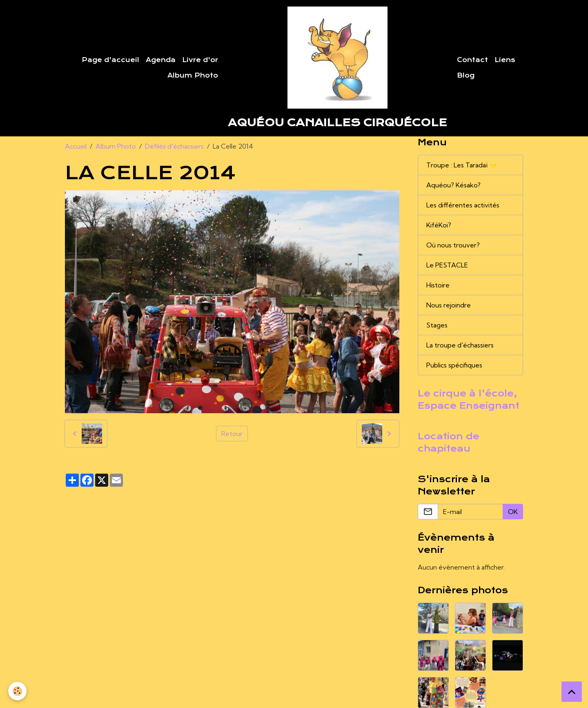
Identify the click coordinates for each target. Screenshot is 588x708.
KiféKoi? (439, 225)
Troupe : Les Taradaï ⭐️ (462, 165)
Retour (232, 434)
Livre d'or (200, 60)
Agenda (161, 60)
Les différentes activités (463, 205)
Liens (505, 60)
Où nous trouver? (453, 245)
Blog (466, 76)
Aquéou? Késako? (453, 185)
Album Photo (193, 76)
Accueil (76, 146)
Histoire (438, 285)
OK (513, 512)
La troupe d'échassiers (460, 345)
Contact (472, 60)
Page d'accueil (110, 60)
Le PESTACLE (447, 265)
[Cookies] (17, 691)
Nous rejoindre (449, 305)
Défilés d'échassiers (174, 146)
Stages (437, 325)
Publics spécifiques (454, 365)
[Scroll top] (572, 692)
